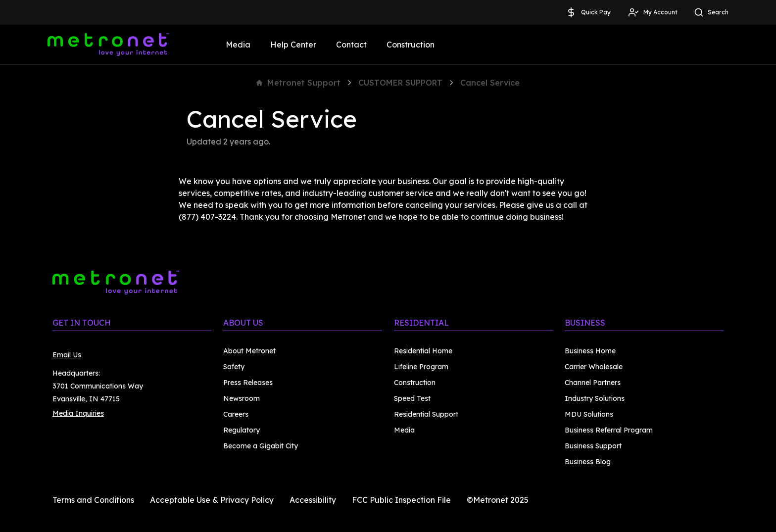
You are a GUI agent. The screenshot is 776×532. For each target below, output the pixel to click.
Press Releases (248, 383)
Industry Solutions (595, 398)
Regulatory (242, 430)
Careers (236, 414)
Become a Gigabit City (261, 446)
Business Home (590, 351)
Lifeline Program (421, 367)
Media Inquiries (78, 413)
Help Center (293, 45)
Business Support (593, 446)
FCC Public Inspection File (401, 500)
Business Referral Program (609, 430)
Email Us (67, 355)
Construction (411, 45)
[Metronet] (108, 45)
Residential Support (426, 414)
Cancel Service (490, 83)
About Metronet (249, 351)
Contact (351, 45)
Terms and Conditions (93, 500)
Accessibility (313, 500)
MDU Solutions (589, 414)
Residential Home (423, 351)
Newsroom (242, 398)
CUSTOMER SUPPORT (400, 83)
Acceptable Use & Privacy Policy (212, 500)
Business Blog (588, 462)
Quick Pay (588, 12)
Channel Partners (593, 383)
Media (238, 45)
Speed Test (412, 398)
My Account (653, 12)
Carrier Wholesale (594, 367)
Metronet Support (298, 83)
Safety (234, 367)
